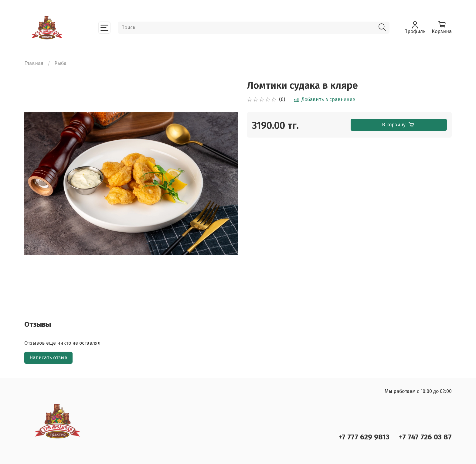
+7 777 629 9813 (364, 437)
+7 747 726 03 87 (425, 437)
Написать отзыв (48, 358)
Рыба (60, 63)
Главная (34, 63)
